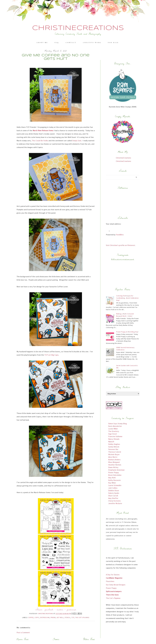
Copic (37, 618)
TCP (73, 618)
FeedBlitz (120, 235)
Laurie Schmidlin (115, 485)
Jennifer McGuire (115, 503)
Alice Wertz (113, 457)
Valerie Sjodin (114, 493)
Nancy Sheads (114, 439)
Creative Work (92, 42)
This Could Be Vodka (40, 141)
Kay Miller (112, 483)
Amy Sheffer (113, 498)
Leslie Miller (113, 429)
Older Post (89, 639)
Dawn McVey (113, 467)
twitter (60, 609)
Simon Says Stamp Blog (118, 424)
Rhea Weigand (114, 462)
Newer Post (23, 639)
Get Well (60, 618)
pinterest (71, 609)
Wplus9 (111, 442)
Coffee (31, 618)
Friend (53, 618)
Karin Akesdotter (115, 426)
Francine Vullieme (115, 436)
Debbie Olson (114, 491)
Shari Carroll (113, 496)
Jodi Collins (113, 488)
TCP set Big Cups (51, 355)
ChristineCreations (78, 28)
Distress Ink (45, 618)
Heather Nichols (115, 465)
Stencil (68, 618)
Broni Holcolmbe (115, 475)
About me (42, 42)
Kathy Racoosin (115, 480)
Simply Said (77, 141)
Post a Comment (23, 633)
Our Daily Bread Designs (116, 585)
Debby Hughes (114, 444)
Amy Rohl (112, 478)
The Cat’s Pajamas (82, 618)
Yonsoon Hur (113, 449)
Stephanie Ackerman (116, 470)
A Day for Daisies (113, 575)
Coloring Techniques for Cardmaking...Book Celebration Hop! (127, 298)
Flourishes (110, 581)
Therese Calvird (115, 452)
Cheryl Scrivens (115, 501)
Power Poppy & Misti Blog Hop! (127, 332)
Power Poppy (114, 473)
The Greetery (114, 431)
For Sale (113, 42)
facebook (49, 609)
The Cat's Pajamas (113, 598)
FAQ (57, 42)
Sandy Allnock (114, 447)
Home (56, 639)
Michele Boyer (114, 454)
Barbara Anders (114, 460)
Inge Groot (113, 434)
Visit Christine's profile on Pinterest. (121, 245)
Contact (71, 42)
